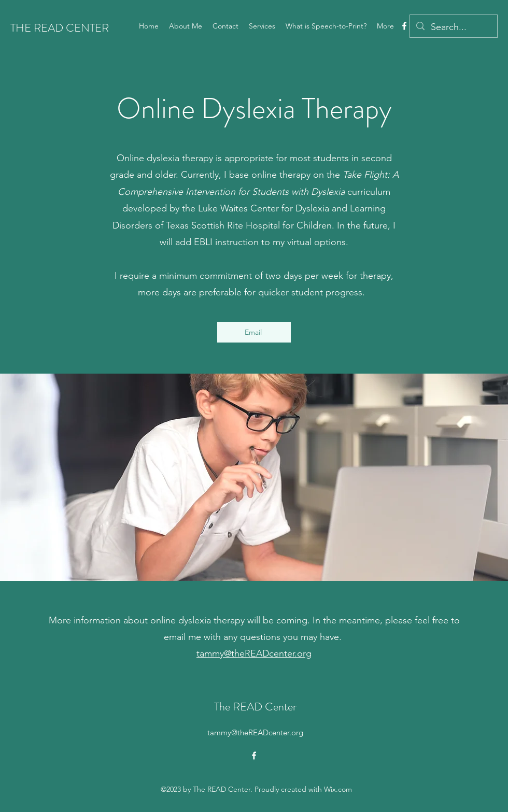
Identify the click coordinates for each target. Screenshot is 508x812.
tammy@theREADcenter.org (254, 653)
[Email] (254, 332)
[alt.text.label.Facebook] (404, 26)
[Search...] (453, 27)
